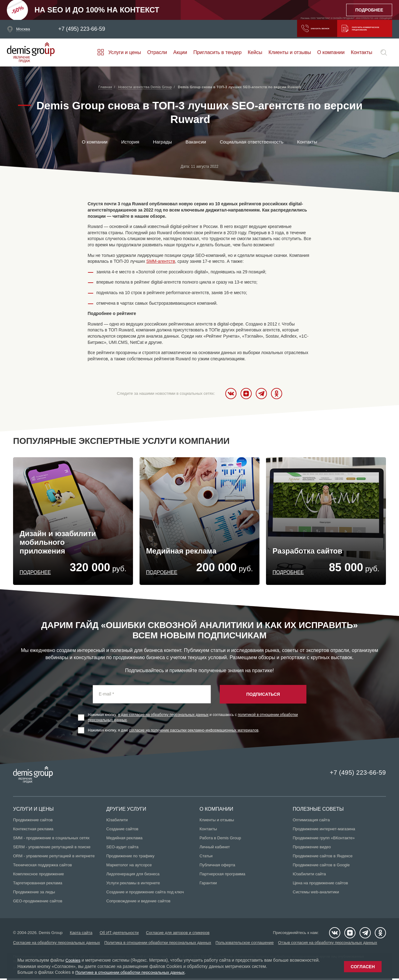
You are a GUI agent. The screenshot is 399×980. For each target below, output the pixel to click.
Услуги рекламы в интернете (133, 884)
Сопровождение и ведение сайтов (138, 903)
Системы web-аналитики (316, 893)
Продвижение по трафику (130, 857)
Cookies (73, 960)
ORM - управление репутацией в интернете (54, 857)
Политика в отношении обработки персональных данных (158, 944)
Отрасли (157, 52)
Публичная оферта (217, 866)
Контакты (362, 52)
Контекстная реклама (33, 830)
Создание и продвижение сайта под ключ (145, 893)
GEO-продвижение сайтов (38, 903)
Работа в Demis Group (220, 839)
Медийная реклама (124, 839)
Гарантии (208, 884)
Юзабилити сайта (309, 875)
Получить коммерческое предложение (351, 29)
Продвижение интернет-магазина (324, 830)
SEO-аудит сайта (122, 848)
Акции (180, 52)
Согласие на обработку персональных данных (57, 944)
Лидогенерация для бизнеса (133, 875)
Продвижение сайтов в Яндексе (323, 857)
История (130, 142)
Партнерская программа (222, 875)
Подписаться (263, 695)
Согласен (363, 967)
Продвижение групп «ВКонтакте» (324, 839)
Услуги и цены (124, 52)
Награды (162, 142)
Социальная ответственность (252, 142)
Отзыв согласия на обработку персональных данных (328, 944)
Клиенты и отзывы (290, 52)
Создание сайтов (122, 830)
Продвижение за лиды (34, 893)
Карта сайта (84, 934)
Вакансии (196, 142)
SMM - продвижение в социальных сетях (51, 839)
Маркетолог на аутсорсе (129, 866)
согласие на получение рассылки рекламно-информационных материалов (194, 732)
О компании (331, 52)
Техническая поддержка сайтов (43, 866)
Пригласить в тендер (217, 52)
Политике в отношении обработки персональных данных (133, 972)
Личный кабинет (215, 848)
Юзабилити (117, 821)
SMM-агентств (161, 261)
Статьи (206, 857)
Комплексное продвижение (39, 875)
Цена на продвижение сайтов (320, 884)
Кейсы (255, 52)
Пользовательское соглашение (245, 944)
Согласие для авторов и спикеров (187, 934)
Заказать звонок (277, 29)
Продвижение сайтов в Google (321, 866)
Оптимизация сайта (311, 821)
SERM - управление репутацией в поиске (52, 848)
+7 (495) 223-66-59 (85, 29)
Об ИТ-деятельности (126, 934)
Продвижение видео (312, 848)
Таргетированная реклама (38, 884)
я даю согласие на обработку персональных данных (163, 716)
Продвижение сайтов (33, 821)
